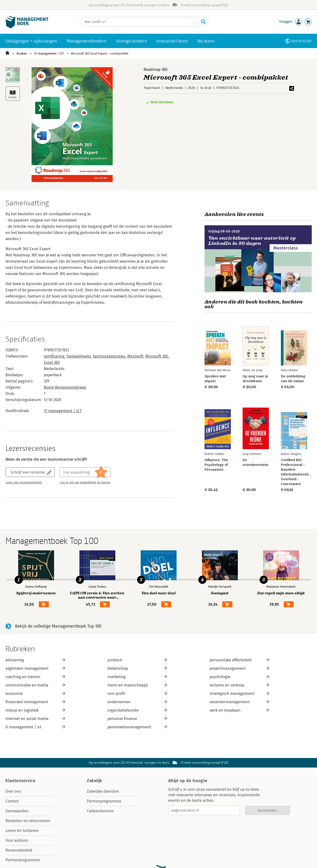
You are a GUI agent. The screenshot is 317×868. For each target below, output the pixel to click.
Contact (12, 801)
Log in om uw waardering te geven (85, 482)
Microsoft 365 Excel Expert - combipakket (100, 53)
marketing (137, 677)
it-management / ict (35, 727)
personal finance (137, 719)
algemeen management (35, 668)
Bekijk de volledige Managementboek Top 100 (58, 626)
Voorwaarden (17, 811)
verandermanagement (239, 702)
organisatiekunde (137, 710)
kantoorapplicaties (109, 356)
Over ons (13, 791)
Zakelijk (95, 781)
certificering (54, 356)
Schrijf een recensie (28, 472)
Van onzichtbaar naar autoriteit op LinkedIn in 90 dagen (252, 241)
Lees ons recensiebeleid (24, 482)
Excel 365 (52, 362)
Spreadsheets (79, 356)
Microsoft (135, 356)
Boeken (22, 53)
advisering (35, 660)
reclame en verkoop (239, 685)
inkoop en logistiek (35, 710)
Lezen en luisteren (22, 831)
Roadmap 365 (156, 69)
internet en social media (35, 719)
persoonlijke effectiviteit (239, 660)
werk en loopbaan (239, 710)
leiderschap (137, 668)
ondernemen (137, 702)
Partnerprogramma (23, 860)
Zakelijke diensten (103, 791)
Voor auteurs (17, 840)
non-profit (137, 694)
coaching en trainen (35, 677)
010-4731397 (302, 41)
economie (35, 694)
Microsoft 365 (157, 356)
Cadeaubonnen (100, 811)
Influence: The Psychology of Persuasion (216, 465)
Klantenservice (21, 781)
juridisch (137, 660)
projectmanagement (239, 668)
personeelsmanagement (137, 727)
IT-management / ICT (49, 53)
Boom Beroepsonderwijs (65, 387)
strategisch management (239, 694)
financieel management (35, 702)
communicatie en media (35, 685)
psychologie (239, 677)
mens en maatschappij (137, 685)
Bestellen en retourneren (28, 821)
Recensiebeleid (19, 850)
